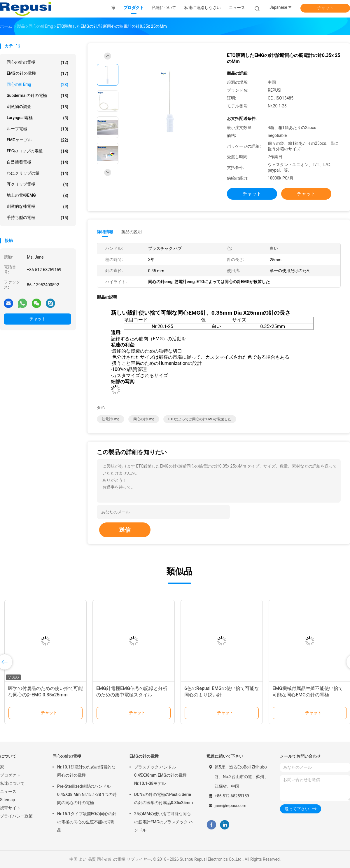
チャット (325, 8)
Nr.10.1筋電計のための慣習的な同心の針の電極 (86, 771)
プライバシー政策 (16, 816)
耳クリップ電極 (37, 184)
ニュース (8, 792)
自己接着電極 (37, 162)
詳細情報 (105, 232)
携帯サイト (10, 808)
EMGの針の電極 (37, 74)
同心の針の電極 (37, 62)
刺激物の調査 (37, 107)
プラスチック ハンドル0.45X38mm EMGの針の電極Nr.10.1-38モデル (160, 775)
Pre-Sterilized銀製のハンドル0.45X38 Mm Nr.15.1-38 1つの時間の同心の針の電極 (87, 794)
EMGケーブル (37, 140)
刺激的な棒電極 (37, 207)
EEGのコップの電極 (37, 151)
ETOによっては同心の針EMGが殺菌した (200, 419)
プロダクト (10, 775)
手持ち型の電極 (37, 218)
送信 (125, 530)
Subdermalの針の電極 (37, 96)
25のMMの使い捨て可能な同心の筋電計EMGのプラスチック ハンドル (163, 822)
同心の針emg (37, 85)
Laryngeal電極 (37, 118)
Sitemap (7, 800)
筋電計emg (111, 419)
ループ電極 (37, 129)
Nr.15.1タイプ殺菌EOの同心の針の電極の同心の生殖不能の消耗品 (87, 822)
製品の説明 (132, 232)
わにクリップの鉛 (37, 173)
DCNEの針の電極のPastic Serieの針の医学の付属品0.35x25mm (163, 799)
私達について (12, 783)
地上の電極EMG (37, 196)
